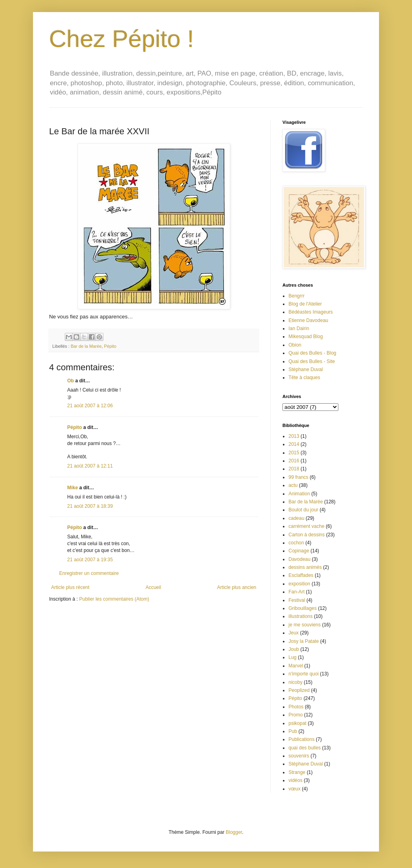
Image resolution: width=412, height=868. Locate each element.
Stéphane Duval (306, 369)
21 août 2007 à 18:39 (90, 506)
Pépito (110, 346)
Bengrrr (297, 296)
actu (293, 485)
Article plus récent (70, 587)
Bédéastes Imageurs (311, 312)
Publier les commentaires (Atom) (114, 599)
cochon (296, 543)
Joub (294, 649)
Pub (293, 731)
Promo (296, 715)
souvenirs (299, 756)
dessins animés (305, 567)
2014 (294, 444)
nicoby (296, 682)
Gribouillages (303, 608)
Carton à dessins (307, 535)
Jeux (294, 633)
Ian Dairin (299, 328)
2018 (294, 469)
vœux (295, 789)
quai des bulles (305, 748)
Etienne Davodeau (308, 320)
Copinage (299, 551)
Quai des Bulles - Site (312, 361)
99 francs (298, 477)
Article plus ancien (237, 587)
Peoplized (299, 690)
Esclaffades (301, 575)
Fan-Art (297, 592)
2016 (294, 461)
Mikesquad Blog (306, 337)
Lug (293, 657)
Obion (295, 345)
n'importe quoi (304, 674)
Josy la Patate (304, 641)
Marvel (296, 666)
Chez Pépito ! (122, 39)
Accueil (153, 587)
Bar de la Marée (86, 346)
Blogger (234, 832)
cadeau (296, 518)
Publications (302, 739)
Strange (297, 772)
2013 (294, 436)
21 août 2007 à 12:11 (90, 466)
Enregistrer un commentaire (89, 573)
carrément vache (306, 526)
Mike (73, 488)
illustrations (301, 616)
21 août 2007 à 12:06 (90, 406)
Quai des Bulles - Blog (312, 353)
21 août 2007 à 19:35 (90, 560)
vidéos (296, 780)
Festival (297, 600)
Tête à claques (304, 378)
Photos (296, 707)
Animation (299, 494)
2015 (294, 453)
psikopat (298, 723)
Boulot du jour (303, 510)
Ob (71, 381)
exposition (299, 584)
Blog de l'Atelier (305, 304)
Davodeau (300, 559)
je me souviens (305, 625)
